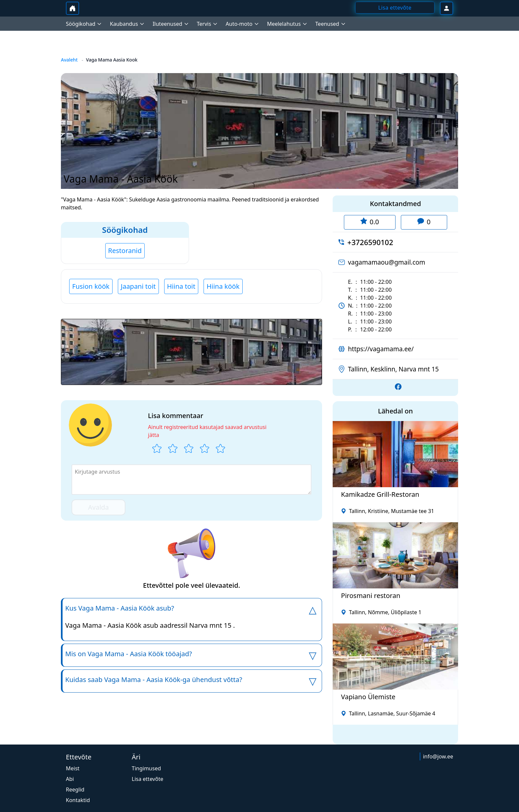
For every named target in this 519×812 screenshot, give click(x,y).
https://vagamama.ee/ (381, 349)
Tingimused (146, 768)
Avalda (98, 507)
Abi (70, 779)
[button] (191, 352)
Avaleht (69, 60)
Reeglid (75, 790)
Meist (73, 768)
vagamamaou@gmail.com (386, 262)
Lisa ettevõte (147, 779)
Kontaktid (78, 800)
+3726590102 (370, 242)
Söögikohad (125, 230)
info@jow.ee (438, 756)
